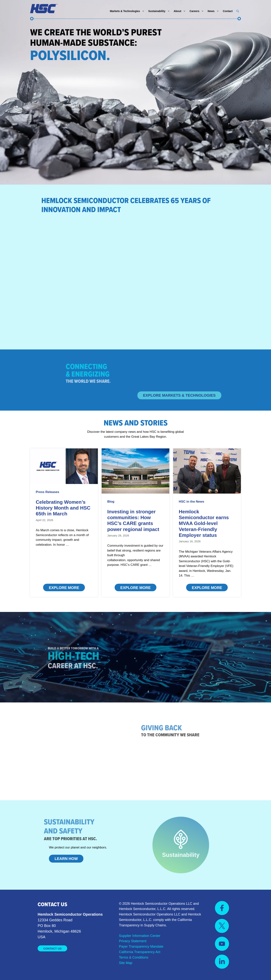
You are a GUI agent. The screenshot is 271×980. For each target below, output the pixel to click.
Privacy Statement (133, 941)
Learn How (66, 859)
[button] (238, 11)
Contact (228, 11)
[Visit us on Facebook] (222, 908)
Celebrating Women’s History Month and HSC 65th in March (63, 508)
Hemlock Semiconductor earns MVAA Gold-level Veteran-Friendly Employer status (204, 523)
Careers (198, 11)
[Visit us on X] (222, 926)
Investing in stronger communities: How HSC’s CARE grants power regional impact (133, 520)
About (181, 11)
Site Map (126, 963)
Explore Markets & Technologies (179, 395)
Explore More (64, 588)
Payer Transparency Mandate (141, 947)
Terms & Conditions (134, 957)
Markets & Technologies (128, 11)
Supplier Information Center (140, 936)
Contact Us (52, 948)
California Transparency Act (140, 952)
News (214, 11)
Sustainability (160, 11)
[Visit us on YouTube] (222, 944)
